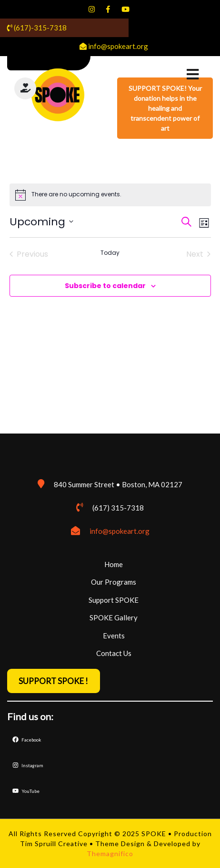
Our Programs (114, 582)
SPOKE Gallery (114, 617)
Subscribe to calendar (105, 286)
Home (114, 564)
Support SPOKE (114, 600)
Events (114, 636)
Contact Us (114, 653)
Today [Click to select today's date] (110, 253)
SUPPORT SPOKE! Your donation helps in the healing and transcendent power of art (165, 108)
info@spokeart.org (120, 531)
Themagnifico (110, 854)
